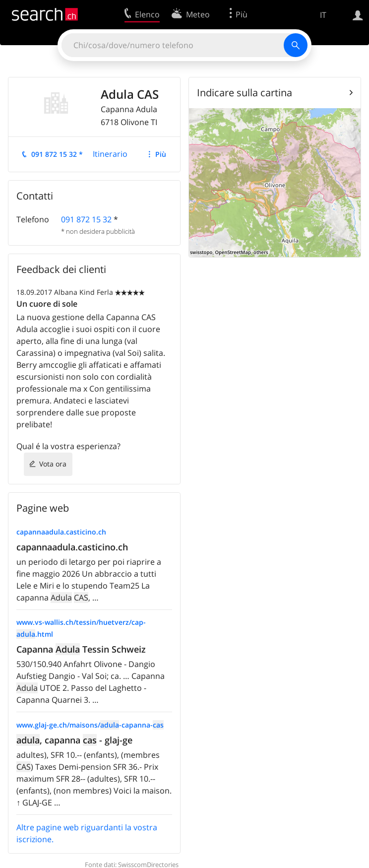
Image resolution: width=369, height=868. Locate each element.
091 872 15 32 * (57, 154)
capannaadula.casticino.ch (61, 532)
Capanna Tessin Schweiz (81, 649)
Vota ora (53, 464)
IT (323, 15)
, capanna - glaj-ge (74, 740)
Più (161, 154)
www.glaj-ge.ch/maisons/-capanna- (90, 725)
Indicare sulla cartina (245, 93)
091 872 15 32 (86, 219)
